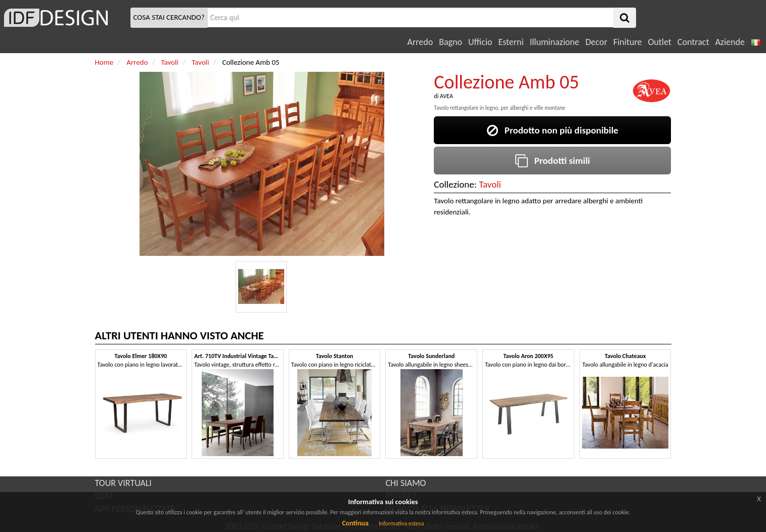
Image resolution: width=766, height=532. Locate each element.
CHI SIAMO (406, 483)
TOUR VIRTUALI (123, 483)
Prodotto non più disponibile (553, 130)
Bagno (450, 42)
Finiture (627, 42)
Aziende (730, 42)
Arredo (420, 42)
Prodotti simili (553, 161)
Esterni (511, 42)
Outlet (659, 42)
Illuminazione (555, 42)
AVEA (446, 96)
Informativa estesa (401, 523)
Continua (355, 523)
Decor (596, 42)
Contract (693, 42)
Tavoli (490, 184)
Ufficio (480, 42)
